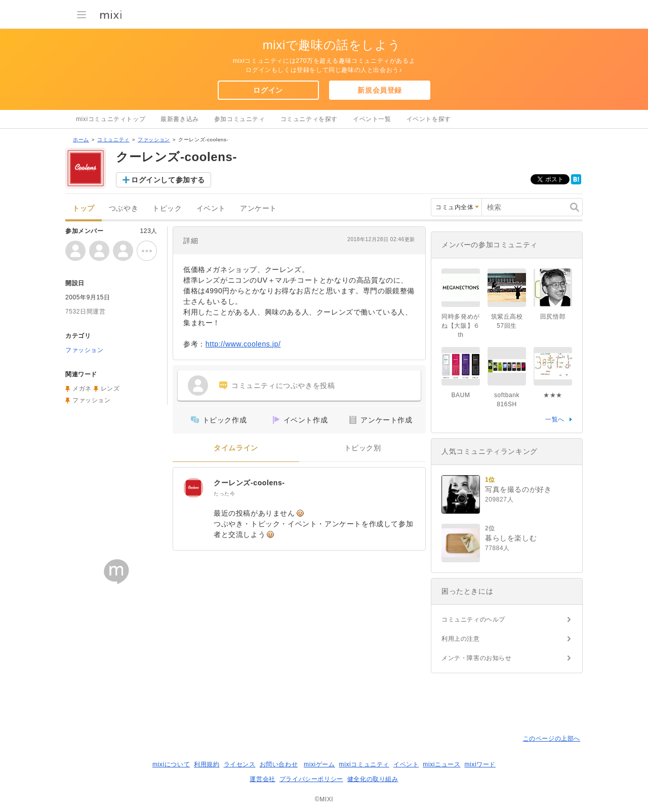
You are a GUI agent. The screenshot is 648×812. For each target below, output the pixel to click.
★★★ (553, 395)
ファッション (154, 140)
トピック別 (363, 448)
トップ (84, 208)
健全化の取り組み (373, 779)
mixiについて (171, 764)
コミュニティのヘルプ (473, 620)
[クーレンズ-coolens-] (193, 488)
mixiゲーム (319, 764)
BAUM (460, 395)
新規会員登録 (380, 90)
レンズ (110, 389)
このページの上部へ (552, 739)
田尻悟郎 (553, 317)
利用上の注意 (461, 639)
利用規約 (207, 764)
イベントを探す (429, 119)
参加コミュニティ (240, 119)
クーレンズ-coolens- (249, 483)
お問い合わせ (279, 764)
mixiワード (480, 764)
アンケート (258, 208)
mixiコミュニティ (364, 764)
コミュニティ (113, 140)
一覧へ (555, 419)
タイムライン (236, 448)
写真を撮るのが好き (518, 489)
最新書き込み (180, 119)
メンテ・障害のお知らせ (477, 658)
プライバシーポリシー (311, 779)
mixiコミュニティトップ (111, 119)
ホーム (81, 140)
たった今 (224, 494)
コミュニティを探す (309, 119)
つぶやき (124, 208)
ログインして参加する (168, 180)
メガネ (82, 389)
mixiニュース (441, 764)
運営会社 (262, 779)
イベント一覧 (372, 119)
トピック (167, 208)
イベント (211, 208)
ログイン (268, 90)
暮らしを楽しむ (511, 538)
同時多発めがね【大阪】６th (461, 326)
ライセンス (240, 764)
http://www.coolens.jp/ (243, 344)
